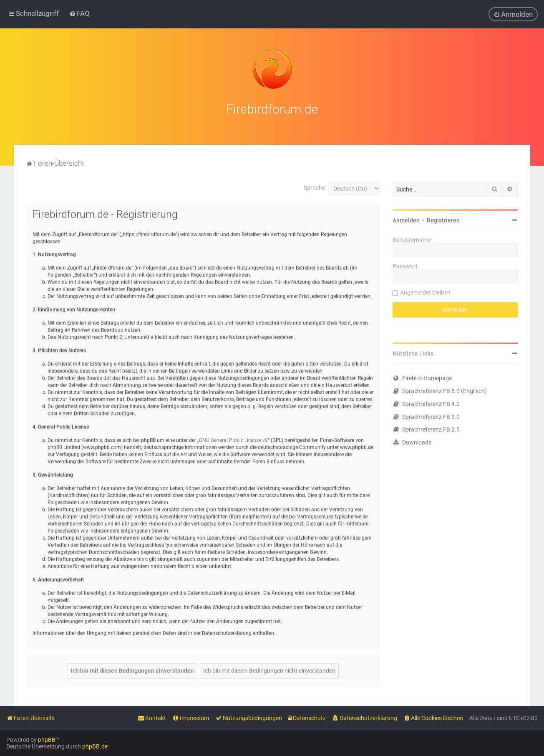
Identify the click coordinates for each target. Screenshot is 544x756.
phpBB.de (95, 746)
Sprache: (315, 187)
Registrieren (443, 219)
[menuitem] (79, 13)
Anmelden (406, 219)
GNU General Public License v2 (233, 439)
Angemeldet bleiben (425, 291)
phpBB (47, 740)
